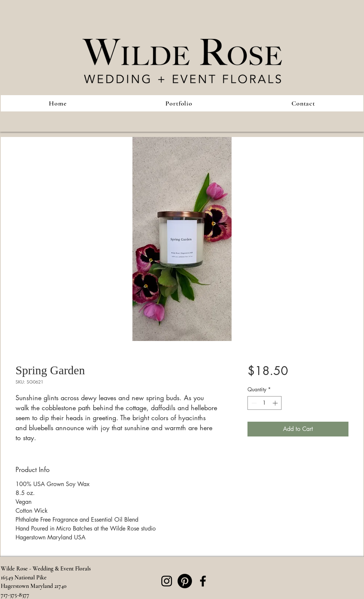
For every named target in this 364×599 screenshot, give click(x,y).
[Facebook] (203, 581)
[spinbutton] (264, 403)
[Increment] (276, 403)
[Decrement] (253, 403)
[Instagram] (167, 581)
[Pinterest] (185, 581)
